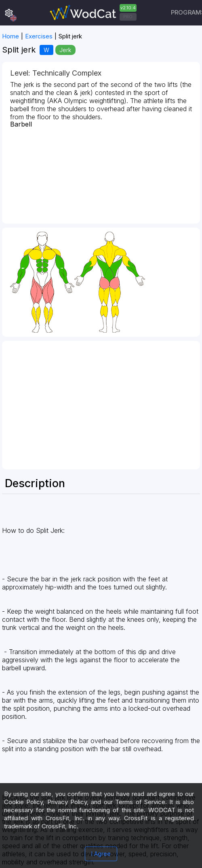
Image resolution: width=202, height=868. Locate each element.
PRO (128, 17)
